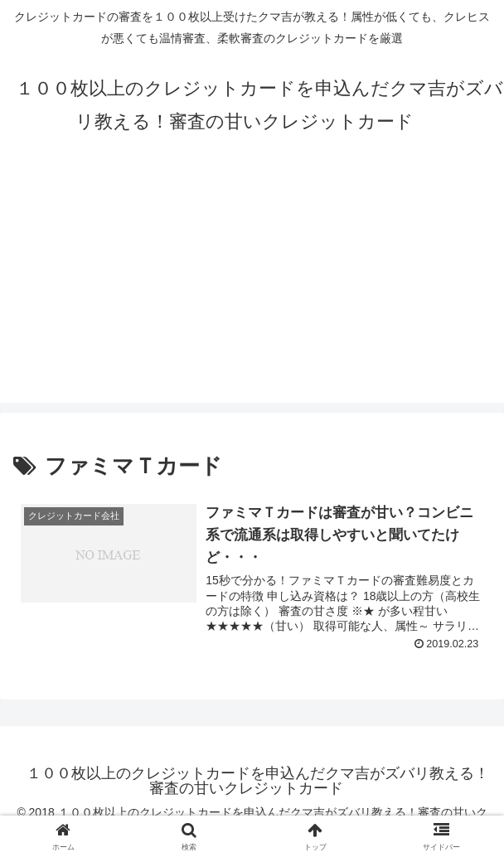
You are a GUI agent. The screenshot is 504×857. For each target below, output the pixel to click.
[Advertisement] (252, 287)
